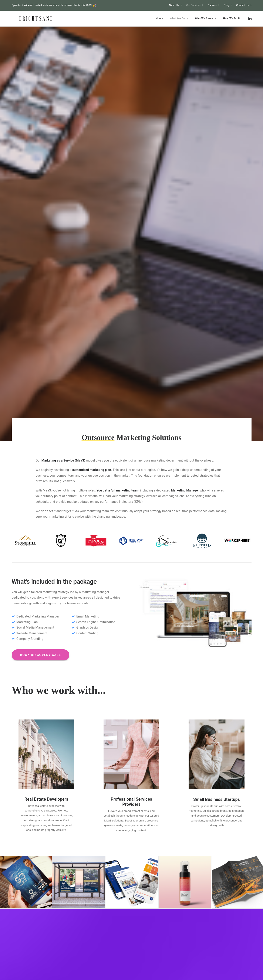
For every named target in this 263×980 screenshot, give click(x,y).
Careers (213, 5)
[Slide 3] (127, 605)
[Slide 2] (122, 605)
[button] (250, 18)
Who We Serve (206, 18)
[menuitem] (176, 5)
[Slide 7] (146, 605)
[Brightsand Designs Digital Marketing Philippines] (28, 18)
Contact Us (244, 5)
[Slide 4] (132, 605)
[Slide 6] (141, 605)
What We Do (179, 18)
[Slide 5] (136, 605)
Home (160, 18)
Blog (228, 5)
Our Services (195, 5)
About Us (175, 5)
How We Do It (231, 18)
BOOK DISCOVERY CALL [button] (41, 283)
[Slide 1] (118, 605)
